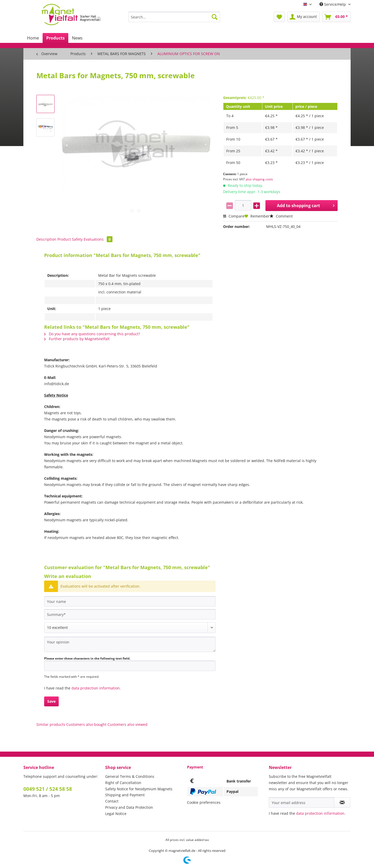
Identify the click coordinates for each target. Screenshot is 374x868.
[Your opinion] (130, 644)
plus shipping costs (259, 179)
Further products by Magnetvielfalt (77, 339)
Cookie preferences (204, 802)
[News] (77, 38)
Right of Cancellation (123, 783)
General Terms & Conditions (130, 776)
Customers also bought (86, 724)
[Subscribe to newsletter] (342, 803)
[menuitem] (174, 19)
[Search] (215, 17)
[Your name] (130, 601)
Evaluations (98, 239)
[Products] (55, 38)
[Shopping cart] (336, 17)
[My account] (303, 17)
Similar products (51, 724)
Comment (281, 216)
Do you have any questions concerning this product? (92, 334)
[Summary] (130, 614)
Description (46, 239)
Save (51, 701)
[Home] (33, 38)
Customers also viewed (128, 724)
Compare (234, 216)
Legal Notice (116, 814)
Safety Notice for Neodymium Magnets (139, 789)
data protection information (96, 688)
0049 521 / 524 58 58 (48, 789)
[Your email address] (302, 803)
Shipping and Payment (125, 795)
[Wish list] (279, 17)
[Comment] (130, 628)
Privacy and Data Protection (129, 807)
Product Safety (70, 239)
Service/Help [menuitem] (333, 4)
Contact (112, 801)
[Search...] (174, 17)
